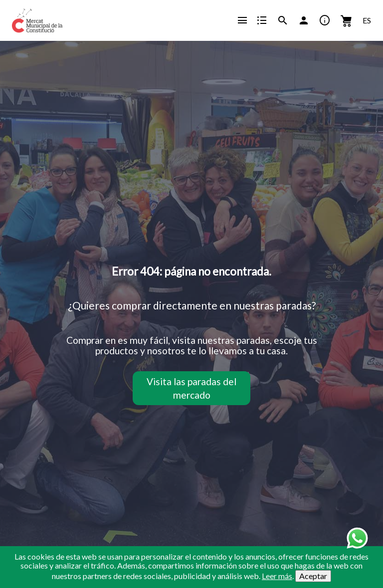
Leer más (277, 576)
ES (367, 20)
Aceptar (313, 576)
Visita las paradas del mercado (191, 388)
